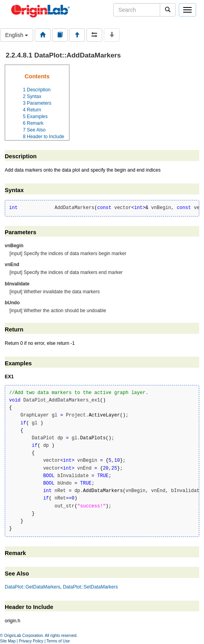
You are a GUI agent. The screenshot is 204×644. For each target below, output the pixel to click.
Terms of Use (58, 641)
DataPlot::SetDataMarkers (90, 587)
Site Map (8, 641)
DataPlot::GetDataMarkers (33, 587)
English (17, 35)
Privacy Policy (31, 641)
